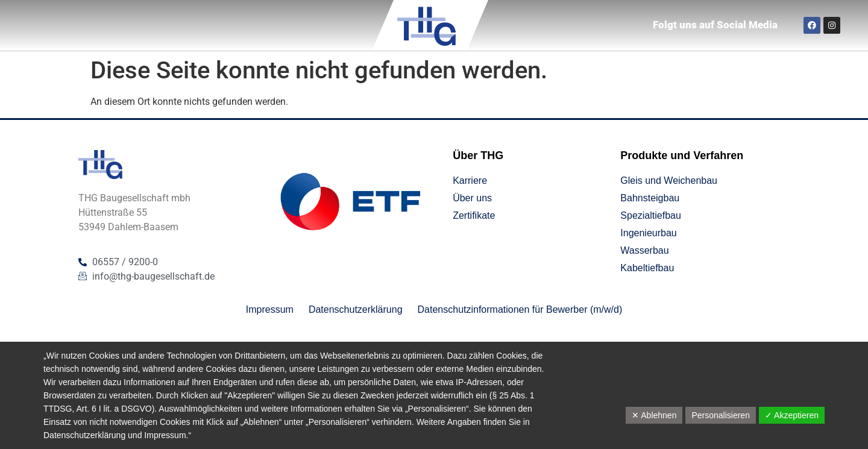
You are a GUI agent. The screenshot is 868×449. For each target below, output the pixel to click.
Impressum (165, 435)
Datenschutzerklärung (84, 435)
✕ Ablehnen (654, 415)
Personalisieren (721, 415)
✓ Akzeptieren (792, 415)
